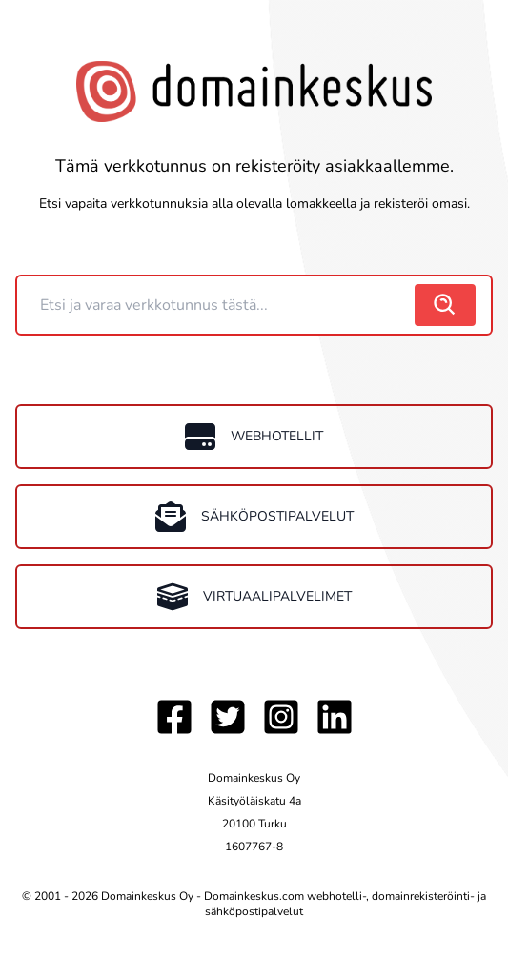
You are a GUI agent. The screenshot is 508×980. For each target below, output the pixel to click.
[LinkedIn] (335, 717)
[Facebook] (174, 717)
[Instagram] (281, 717)
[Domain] (218, 305)
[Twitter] (228, 717)
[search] (445, 305)
